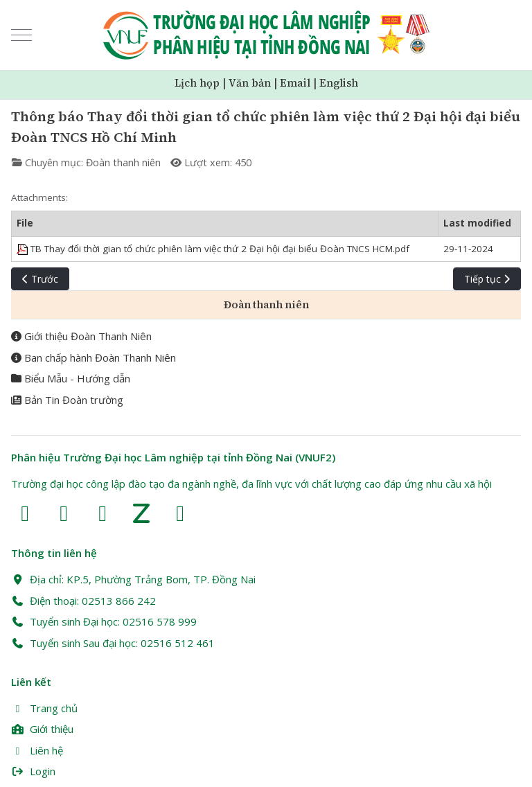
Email (295, 83)
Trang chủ (44, 708)
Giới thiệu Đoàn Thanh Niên (81, 336)
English (339, 83)
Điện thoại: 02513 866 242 (83, 601)
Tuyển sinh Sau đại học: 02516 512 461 (113, 643)
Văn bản (250, 83)
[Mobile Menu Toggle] (21, 35)
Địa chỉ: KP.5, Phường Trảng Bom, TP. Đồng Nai (133, 579)
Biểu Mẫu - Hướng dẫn (71, 378)
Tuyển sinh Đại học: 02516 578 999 (104, 621)
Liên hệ (37, 750)
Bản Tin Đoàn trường (67, 400)
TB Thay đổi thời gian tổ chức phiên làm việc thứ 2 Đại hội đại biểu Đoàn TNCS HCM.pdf (213, 249)
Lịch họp (197, 83)
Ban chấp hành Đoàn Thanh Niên (94, 357)
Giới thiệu (42, 729)
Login (33, 771)
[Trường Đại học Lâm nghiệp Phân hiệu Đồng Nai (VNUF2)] (266, 35)
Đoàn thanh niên (123, 162)
